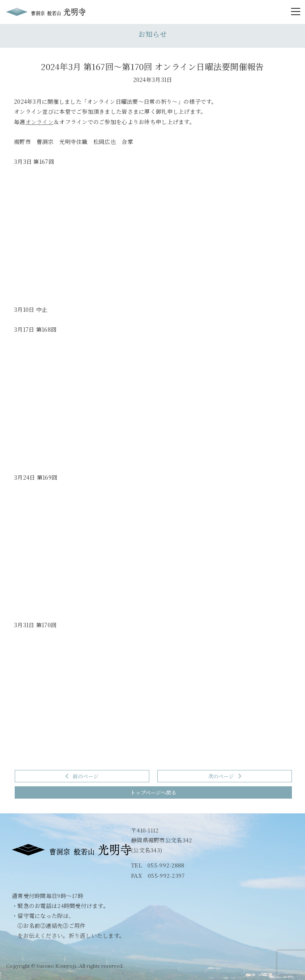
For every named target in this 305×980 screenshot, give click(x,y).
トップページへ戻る (153, 792)
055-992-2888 (166, 865)
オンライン (40, 122)
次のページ (225, 776)
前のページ (82, 776)
